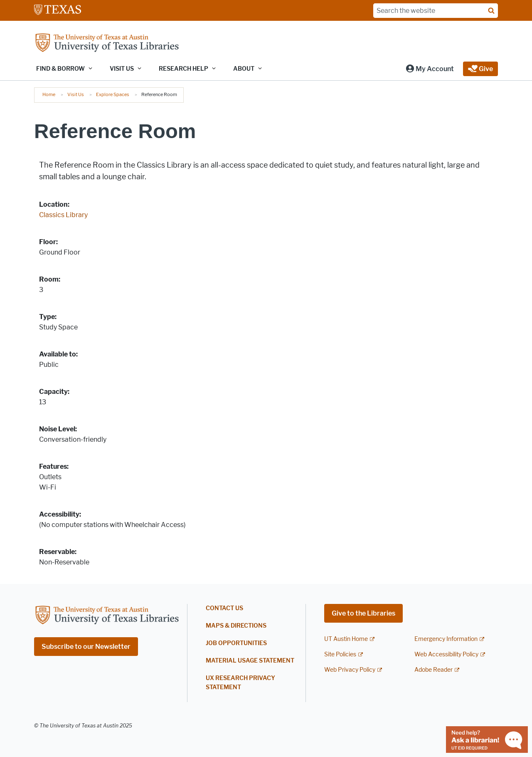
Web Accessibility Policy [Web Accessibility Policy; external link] (446, 654)
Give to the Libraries (363, 613)
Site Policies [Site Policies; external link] (340, 654)
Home (49, 94)
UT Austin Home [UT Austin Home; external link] (346, 639)
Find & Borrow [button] (60, 69)
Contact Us (224, 608)
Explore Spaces (113, 94)
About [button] (244, 69)
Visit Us (76, 94)
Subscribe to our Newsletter (86, 647)
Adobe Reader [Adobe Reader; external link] (433, 670)
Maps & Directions (236, 626)
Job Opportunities (236, 643)
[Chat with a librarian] (487, 739)
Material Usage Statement (250, 661)
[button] (430, 69)
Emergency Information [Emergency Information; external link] (446, 639)
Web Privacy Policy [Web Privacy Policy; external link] (350, 670)
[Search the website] (436, 11)
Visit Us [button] (122, 69)
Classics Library (63, 215)
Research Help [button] (183, 69)
